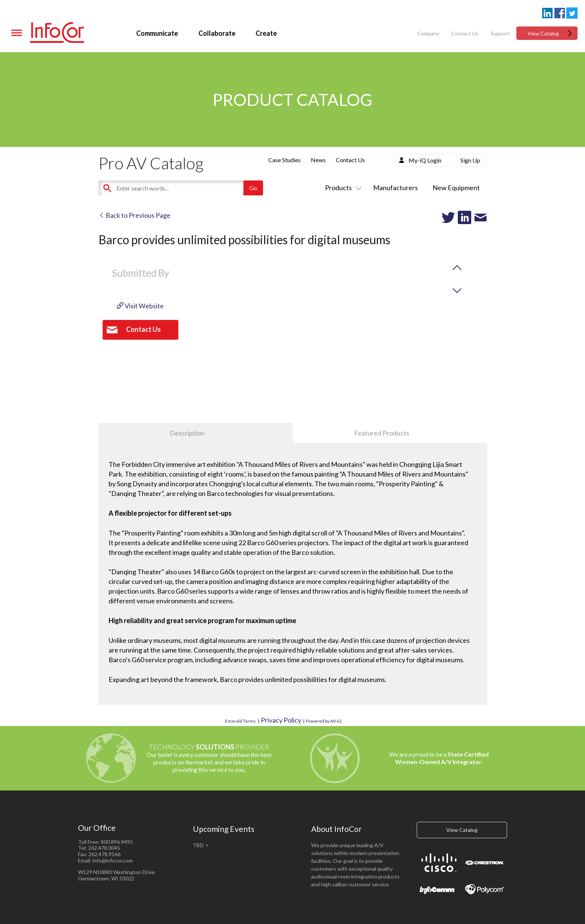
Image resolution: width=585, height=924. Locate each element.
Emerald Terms (240, 721)
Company (428, 33)
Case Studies (284, 160)
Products (342, 188)
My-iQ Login (425, 160)
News (318, 160)
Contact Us (465, 33)
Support (500, 33)
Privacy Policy (281, 720)
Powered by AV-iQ (324, 721)
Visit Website (140, 306)
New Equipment (456, 188)
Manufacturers (395, 188)
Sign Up (470, 160)
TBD (198, 845)
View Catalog (543, 33)
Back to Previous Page (134, 215)
